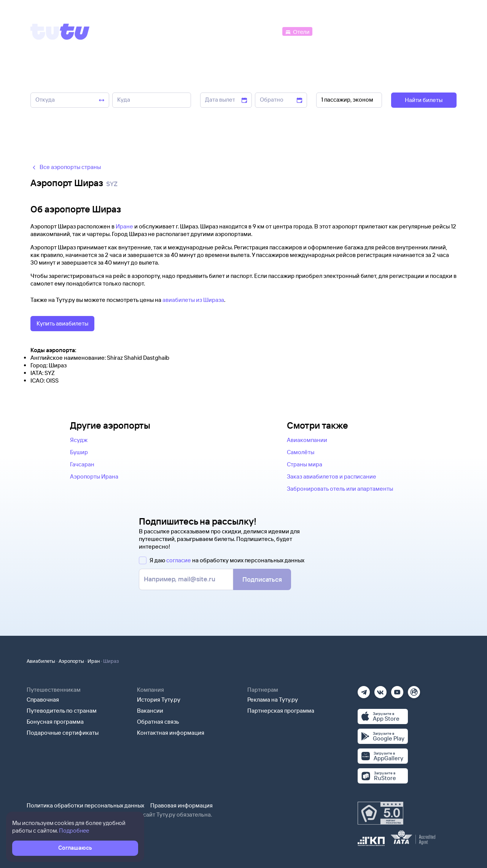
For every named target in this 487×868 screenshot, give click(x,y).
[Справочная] (441, 31)
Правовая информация (181, 805)
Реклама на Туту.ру (273, 700)
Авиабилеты (41, 661)
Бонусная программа (55, 722)
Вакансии (150, 711)
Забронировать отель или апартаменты (340, 489)
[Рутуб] (414, 690)
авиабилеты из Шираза (193, 300)
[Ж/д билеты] (224, 31)
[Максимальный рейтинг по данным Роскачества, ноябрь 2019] (380, 813)
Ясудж (79, 440)
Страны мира (305, 464)
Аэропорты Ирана (94, 476)
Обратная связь (158, 722)
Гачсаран (82, 464)
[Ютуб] (397, 690)
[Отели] (297, 31)
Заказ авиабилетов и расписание (332, 476)
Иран (94, 661)
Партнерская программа (281, 711)
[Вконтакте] (380, 690)
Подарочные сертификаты (63, 733)
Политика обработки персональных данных (85, 805)
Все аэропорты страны (66, 167)
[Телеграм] (364, 690)
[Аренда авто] (400, 31)
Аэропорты (71, 661)
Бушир (79, 452)
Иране (124, 226)
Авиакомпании (307, 440)
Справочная (43, 700)
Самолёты (301, 452)
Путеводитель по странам (62, 711)
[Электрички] (332, 31)
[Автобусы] (265, 31)
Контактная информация (171, 733)
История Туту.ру (159, 700)
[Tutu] (60, 32)
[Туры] (366, 31)
